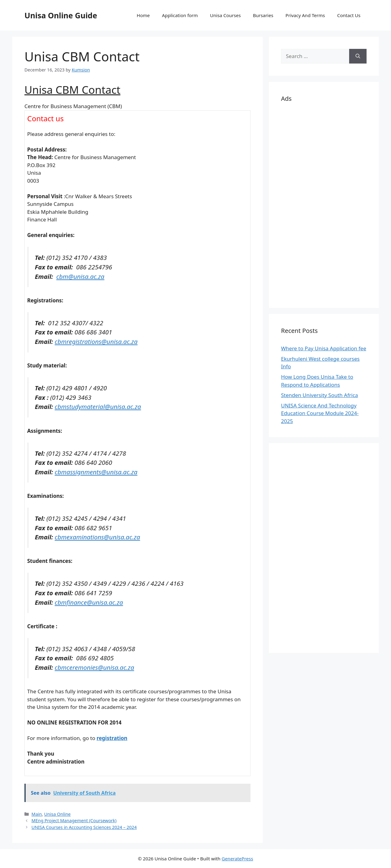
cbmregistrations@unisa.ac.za (96, 341)
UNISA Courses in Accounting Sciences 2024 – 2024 (84, 827)
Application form (180, 15)
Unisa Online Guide (61, 15)
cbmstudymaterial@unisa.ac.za (98, 407)
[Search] (358, 56)
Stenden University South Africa (320, 395)
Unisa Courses (225, 15)
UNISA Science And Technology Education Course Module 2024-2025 (320, 413)
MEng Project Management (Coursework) (74, 821)
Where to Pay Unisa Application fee (324, 348)
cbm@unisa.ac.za (80, 276)
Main (37, 814)
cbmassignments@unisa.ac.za (96, 472)
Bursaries (263, 15)
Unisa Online (58, 814)
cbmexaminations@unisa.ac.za (97, 537)
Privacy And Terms (305, 15)
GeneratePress (237, 859)
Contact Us (349, 15)
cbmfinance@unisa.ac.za (89, 602)
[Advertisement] (324, 204)
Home (143, 15)
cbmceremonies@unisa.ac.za (94, 667)
